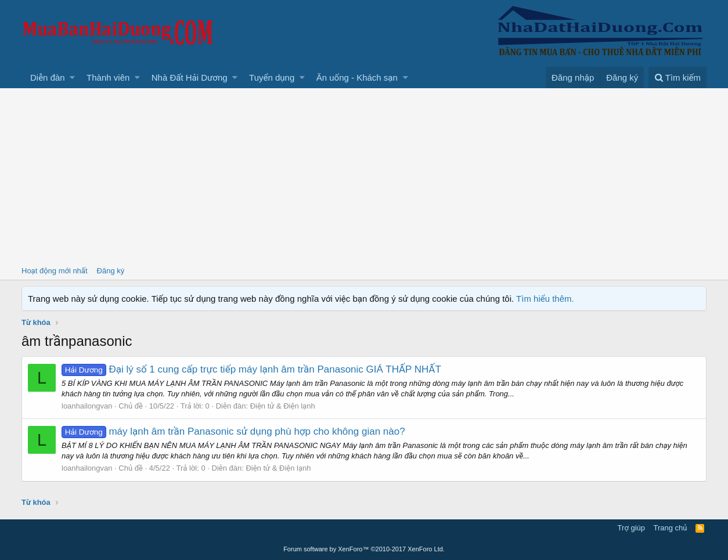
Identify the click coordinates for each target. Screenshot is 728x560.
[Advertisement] (364, 175)
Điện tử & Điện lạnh (283, 406)
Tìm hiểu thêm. (545, 299)
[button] (72, 77)
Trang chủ (671, 528)
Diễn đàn (48, 77)
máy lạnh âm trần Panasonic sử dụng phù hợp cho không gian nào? (233, 431)
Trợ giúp (631, 528)
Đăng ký (111, 271)
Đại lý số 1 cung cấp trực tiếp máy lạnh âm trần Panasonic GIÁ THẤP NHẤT (251, 369)
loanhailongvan (87, 406)
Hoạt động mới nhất (55, 271)
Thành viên (108, 77)
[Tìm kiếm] (677, 77)
